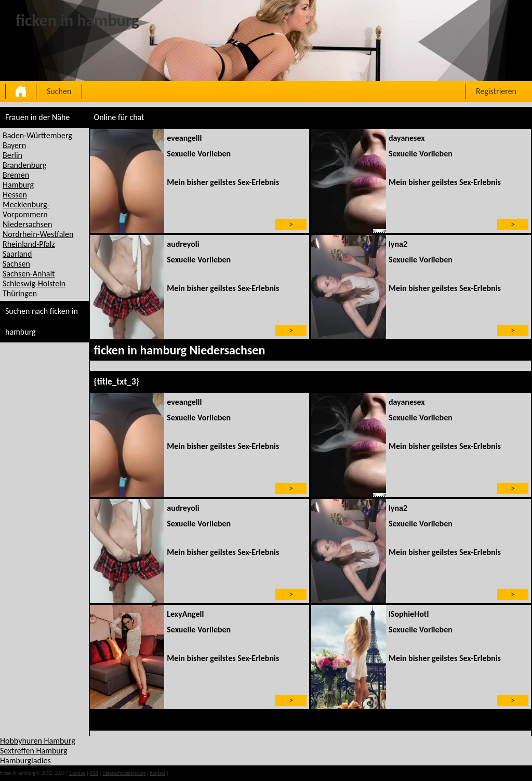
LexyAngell (185, 614)
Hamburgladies (25, 760)
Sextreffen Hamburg (34, 751)
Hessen (15, 195)
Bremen (16, 175)
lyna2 (398, 244)
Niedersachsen (27, 224)
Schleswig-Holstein (34, 283)
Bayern (14, 145)
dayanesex (407, 138)
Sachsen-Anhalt (29, 274)
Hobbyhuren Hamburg (38, 741)
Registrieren (496, 91)
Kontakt (158, 773)
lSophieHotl (409, 614)
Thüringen (20, 293)
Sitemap (77, 773)
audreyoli (183, 244)
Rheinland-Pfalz (29, 244)
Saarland (17, 254)
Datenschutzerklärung (124, 773)
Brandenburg (25, 165)
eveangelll (184, 138)
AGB (94, 773)
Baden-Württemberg (37, 135)
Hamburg (18, 185)
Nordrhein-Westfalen (38, 234)
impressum (181, 773)
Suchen (59, 91)
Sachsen (16, 264)
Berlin (12, 155)
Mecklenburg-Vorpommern (26, 209)
